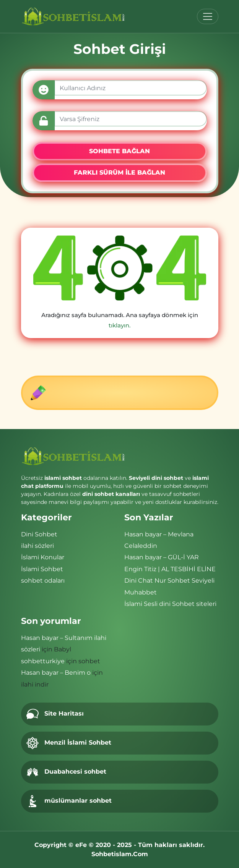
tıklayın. (119, 325)
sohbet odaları (43, 581)
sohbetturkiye (43, 661)
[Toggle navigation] (208, 16)
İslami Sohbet (42, 569)
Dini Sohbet (39, 534)
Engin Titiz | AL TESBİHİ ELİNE (170, 569)
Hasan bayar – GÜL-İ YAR (162, 557)
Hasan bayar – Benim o (56, 673)
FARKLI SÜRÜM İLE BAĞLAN (119, 172)
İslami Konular (43, 557)
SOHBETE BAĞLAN (119, 151)
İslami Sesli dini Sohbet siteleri (170, 604)
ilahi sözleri (37, 546)
